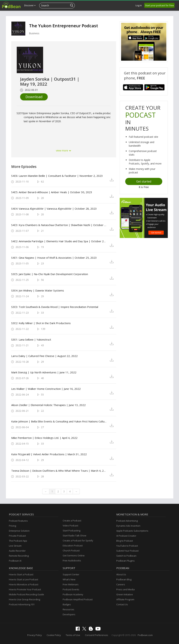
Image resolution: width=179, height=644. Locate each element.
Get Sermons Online (74, 556)
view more (64, 150)
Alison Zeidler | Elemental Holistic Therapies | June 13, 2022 (48, 405)
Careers (121, 584)
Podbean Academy (73, 594)
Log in (139, 5)
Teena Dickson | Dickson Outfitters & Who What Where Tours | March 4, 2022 (59, 471)
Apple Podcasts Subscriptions (132, 531)
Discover (30, 5)
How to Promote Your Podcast (25, 589)
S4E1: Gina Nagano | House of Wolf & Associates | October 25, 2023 (54, 258)
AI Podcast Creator (126, 536)
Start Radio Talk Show (74, 536)
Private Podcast (17, 536)
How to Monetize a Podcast (24, 584)
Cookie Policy (54, 635)
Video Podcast (70, 526)
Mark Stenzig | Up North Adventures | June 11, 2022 (44, 372)
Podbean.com (145, 635)
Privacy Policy (35, 635)
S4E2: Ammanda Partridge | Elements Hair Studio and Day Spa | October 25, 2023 (59, 241)
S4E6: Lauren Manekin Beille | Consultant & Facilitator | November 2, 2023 (57, 176)
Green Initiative (125, 594)
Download (34, 97)
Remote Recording (19, 556)
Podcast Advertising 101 (22, 604)
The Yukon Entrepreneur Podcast (63, 26)
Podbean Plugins (125, 561)
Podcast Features (18, 521)
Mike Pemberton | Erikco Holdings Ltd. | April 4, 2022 (44, 438)
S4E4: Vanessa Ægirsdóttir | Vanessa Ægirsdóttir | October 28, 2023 (54, 209)
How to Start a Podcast (21, 574)
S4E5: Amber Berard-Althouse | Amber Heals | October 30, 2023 (52, 192)
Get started (144, 181)
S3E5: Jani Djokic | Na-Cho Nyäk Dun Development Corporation (50, 274)
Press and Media (125, 589)
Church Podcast (71, 551)
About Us (121, 574)
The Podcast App (18, 541)
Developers (69, 614)
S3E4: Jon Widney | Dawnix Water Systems (38, 290)
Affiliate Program (125, 599)
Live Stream (15, 546)
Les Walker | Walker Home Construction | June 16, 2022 (46, 389)
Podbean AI (15, 561)
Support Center (71, 574)
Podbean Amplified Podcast (78, 599)
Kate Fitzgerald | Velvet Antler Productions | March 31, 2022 (49, 454)
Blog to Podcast (125, 541)
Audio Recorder (17, 551)
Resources (68, 609)
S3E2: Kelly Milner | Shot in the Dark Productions (41, 323)
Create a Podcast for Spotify (78, 541)
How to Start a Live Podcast (24, 579)
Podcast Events (71, 589)
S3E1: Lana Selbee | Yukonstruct (31, 339)
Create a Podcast (72, 521)
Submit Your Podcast (127, 551)
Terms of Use (73, 635)
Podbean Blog (124, 579)
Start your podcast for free (159, 5)
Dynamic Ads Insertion (128, 526)
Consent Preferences (97, 635)
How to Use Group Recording (24, 599)
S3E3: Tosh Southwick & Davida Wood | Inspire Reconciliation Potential (55, 307)
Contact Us (122, 604)
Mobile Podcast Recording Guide (26, 594)
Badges (67, 604)
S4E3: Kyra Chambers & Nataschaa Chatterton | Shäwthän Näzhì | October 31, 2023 (59, 225)
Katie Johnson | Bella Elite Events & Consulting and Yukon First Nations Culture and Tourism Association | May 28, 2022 (59, 421)
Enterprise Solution (19, 531)
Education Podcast (73, 546)
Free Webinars (71, 584)
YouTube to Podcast (127, 546)
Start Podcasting (72, 531)
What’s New (69, 579)
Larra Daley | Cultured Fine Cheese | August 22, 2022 (44, 356)
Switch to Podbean (126, 556)
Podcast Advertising (127, 521)
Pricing (12, 526)
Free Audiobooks (72, 561)
